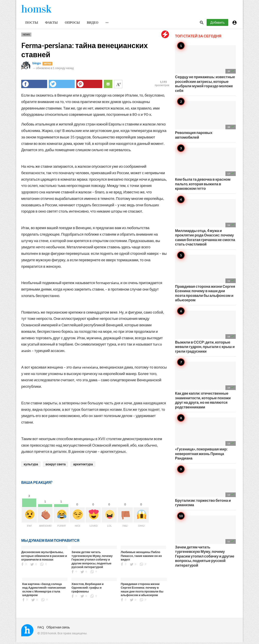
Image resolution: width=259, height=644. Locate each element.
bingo (37, 65)
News (26, 36)
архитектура (83, 466)
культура (31, 466)
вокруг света (56, 466)
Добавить (217, 24)
